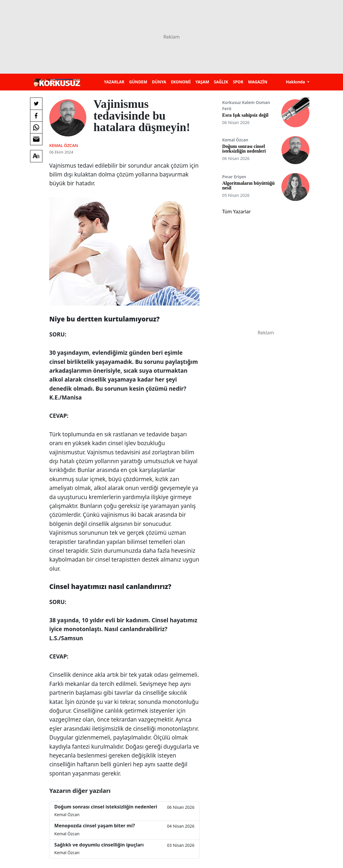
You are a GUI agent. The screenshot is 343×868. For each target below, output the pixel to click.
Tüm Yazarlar (236, 212)
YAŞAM (202, 82)
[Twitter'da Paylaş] (36, 104)
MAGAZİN (258, 82)
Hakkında (296, 82)
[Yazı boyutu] (36, 156)
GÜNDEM (138, 82)
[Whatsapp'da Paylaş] (36, 127)
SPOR (238, 82)
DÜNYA (159, 82)
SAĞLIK (221, 82)
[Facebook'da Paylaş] (36, 115)
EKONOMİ (181, 82)
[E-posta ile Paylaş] (36, 139)
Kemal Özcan (64, 145)
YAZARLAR (114, 82)
